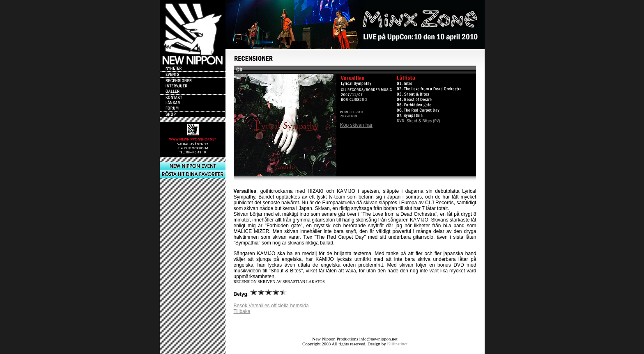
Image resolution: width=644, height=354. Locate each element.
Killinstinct (398, 344)
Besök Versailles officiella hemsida (271, 306)
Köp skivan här (356, 125)
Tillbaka (242, 311)
